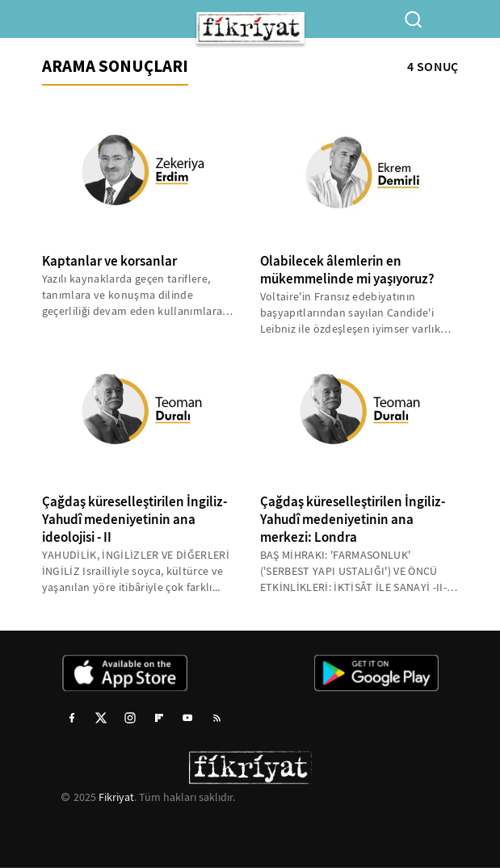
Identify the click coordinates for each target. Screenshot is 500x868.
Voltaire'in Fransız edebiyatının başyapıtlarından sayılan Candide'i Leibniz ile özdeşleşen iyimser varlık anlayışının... (351, 313)
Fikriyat (116, 797)
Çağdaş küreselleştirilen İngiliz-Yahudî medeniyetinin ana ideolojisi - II (134, 520)
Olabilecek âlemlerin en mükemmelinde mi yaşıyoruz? (347, 270)
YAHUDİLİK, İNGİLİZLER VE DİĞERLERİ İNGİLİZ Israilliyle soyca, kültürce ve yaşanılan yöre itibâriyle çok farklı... (136, 571)
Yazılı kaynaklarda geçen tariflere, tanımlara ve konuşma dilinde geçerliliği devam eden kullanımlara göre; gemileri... (132, 295)
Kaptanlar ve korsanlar (109, 261)
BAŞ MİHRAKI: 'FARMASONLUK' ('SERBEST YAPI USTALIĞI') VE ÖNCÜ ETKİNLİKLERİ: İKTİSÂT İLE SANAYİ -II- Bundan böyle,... (354, 571)
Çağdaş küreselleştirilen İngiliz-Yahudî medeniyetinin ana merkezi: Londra (353, 520)
